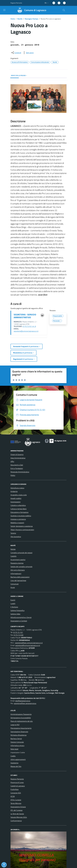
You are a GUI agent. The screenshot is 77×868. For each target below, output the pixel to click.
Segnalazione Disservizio (19, 732)
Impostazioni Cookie (18, 752)
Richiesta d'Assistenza (18, 735)
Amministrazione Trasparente (21, 714)
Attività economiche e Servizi (21, 617)
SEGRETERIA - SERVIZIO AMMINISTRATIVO (25, 316)
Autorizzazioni (16, 502)
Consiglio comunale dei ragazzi (21, 553)
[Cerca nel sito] (64, 10)
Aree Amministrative (18, 458)
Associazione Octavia (18, 807)
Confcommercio (16, 821)
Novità (20, 19)
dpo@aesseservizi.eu (23, 701)
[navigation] (4, 10)
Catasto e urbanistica (18, 505)
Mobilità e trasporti (17, 523)
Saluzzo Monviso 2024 (19, 817)
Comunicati (15, 584)
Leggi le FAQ (15, 725)
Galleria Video (15, 614)
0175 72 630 (18, 635)
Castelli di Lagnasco (18, 786)
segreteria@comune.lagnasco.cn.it (26, 331)
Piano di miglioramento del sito (22, 721)
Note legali (14, 749)
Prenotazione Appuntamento (21, 728)
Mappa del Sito (16, 766)
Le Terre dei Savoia (17, 814)
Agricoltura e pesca (17, 488)
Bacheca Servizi (16, 739)
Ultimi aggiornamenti (18, 759)
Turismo (13, 533)
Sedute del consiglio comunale (21, 567)
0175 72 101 (18, 632)
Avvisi (13, 587)
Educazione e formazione (19, 512)
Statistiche (14, 763)
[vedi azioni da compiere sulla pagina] (28, 53)
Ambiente (14, 491)
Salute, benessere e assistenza (22, 526)
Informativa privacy (17, 746)
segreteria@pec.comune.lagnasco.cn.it (29, 643)
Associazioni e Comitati (19, 621)
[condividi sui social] (16, 53)
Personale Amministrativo (20, 472)
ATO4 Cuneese (16, 800)
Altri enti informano (18, 570)
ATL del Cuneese (16, 810)
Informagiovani (16, 573)
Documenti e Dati (17, 465)
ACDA (13, 796)
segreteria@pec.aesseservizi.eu (25, 703)
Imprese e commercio (18, 519)
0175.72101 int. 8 (29, 326)
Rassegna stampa (17, 563)
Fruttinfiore (15, 789)
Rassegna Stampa (31, 19)
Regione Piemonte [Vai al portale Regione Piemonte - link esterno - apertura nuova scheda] (16, 3)
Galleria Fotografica (17, 610)
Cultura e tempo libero (18, 509)
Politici (13, 475)
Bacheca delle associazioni (20, 577)
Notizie (13, 549)
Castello (13, 556)
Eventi (13, 600)
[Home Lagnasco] (31, 10)
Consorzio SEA (16, 793)
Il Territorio (14, 607)
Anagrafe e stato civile (19, 495)
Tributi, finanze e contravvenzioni (22, 530)
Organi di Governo (17, 454)
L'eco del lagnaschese (18, 580)
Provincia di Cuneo (17, 782)
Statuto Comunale (17, 742)
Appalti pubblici (16, 498)
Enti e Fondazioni (17, 468)
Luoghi (13, 603)
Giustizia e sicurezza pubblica (21, 516)
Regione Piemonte (17, 779)
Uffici (12, 461)
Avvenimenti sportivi (18, 560)
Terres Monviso (16, 803)
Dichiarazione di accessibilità (21, 718)
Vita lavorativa (16, 537)
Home (13, 19)
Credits (13, 756)
